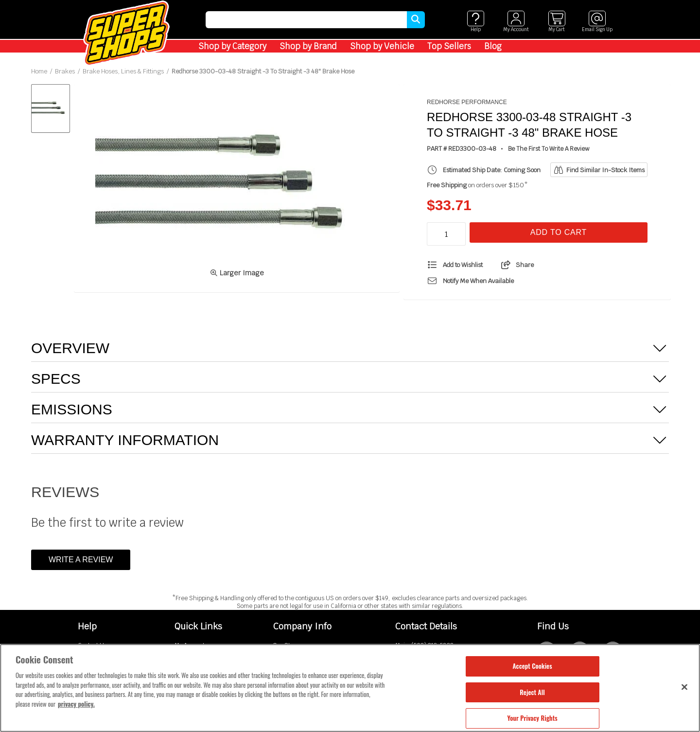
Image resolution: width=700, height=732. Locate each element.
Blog (493, 46)
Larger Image (237, 273)
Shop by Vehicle (382, 46)
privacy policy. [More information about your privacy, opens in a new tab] (76, 704)
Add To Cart (559, 232)
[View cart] (556, 22)
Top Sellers (449, 46)
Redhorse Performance (467, 102)
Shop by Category (232, 46)
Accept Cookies (532, 666)
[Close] (684, 687)
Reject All (532, 692)
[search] (306, 20)
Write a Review (81, 560)
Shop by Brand (308, 46)
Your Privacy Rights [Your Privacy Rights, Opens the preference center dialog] (532, 718)
